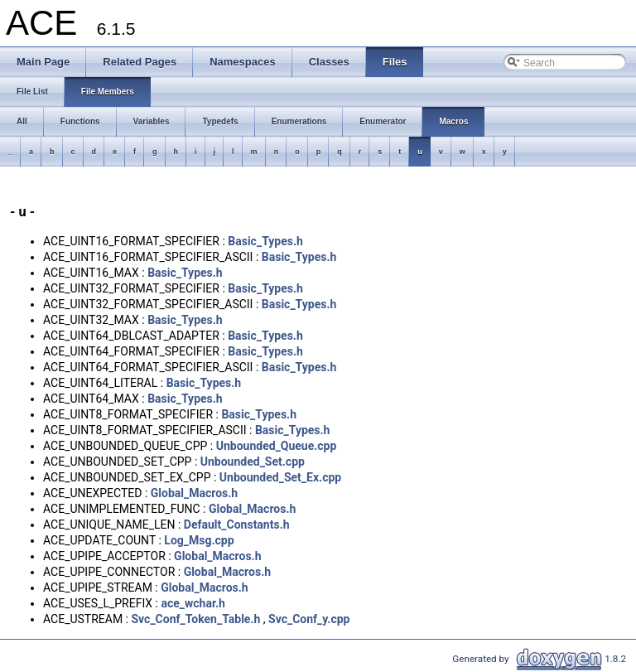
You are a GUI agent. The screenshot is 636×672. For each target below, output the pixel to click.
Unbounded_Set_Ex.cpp (280, 477)
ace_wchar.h (193, 603)
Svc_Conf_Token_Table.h (195, 619)
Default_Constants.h (237, 525)
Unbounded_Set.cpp (253, 462)
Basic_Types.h (265, 241)
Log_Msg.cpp (199, 540)
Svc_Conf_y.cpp (309, 619)
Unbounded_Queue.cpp (277, 446)
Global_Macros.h (194, 493)
